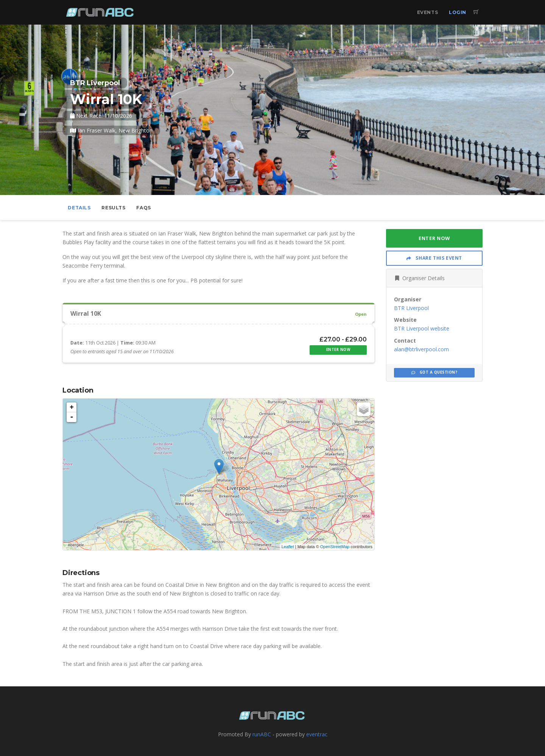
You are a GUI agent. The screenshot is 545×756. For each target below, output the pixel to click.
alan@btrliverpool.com (421, 349)
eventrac (317, 734)
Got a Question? (434, 372)
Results (113, 208)
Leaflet (288, 547)
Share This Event (434, 258)
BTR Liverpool (411, 308)
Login (458, 12)
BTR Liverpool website (422, 328)
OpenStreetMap (335, 547)
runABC (262, 734)
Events (428, 12)
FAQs (143, 208)
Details (79, 208)
